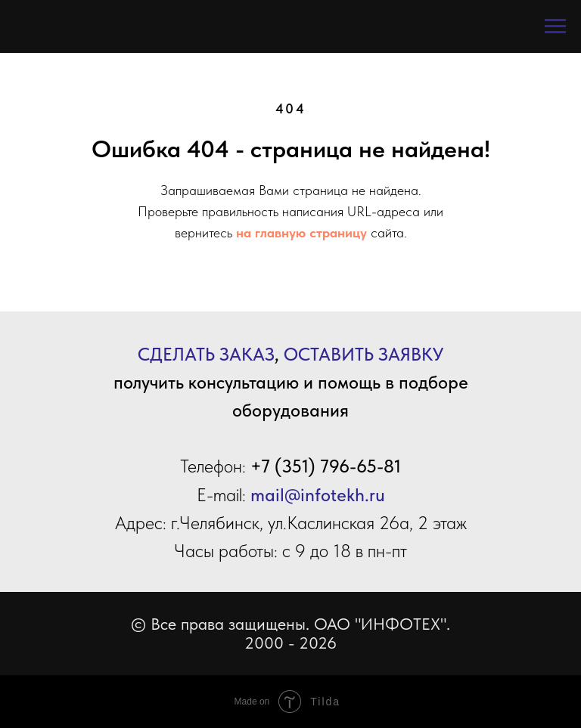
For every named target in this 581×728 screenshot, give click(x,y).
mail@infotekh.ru (318, 495)
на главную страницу (301, 232)
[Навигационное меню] (555, 26)
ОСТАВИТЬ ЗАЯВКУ (364, 354)
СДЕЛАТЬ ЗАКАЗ (206, 354)
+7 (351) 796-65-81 (326, 466)
